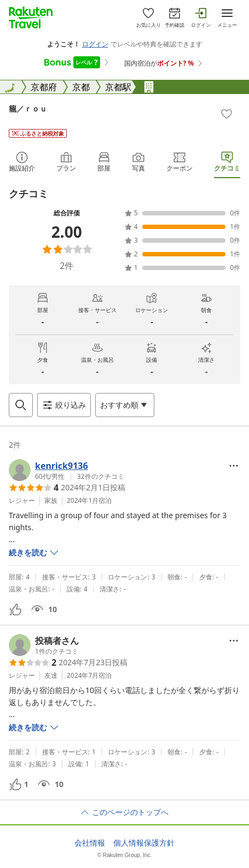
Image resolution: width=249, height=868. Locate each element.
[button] (66, 470)
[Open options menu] (125, 405)
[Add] (227, 114)
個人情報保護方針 (144, 843)
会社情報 (90, 843)
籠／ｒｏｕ (28, 108)
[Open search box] (21, 405)
